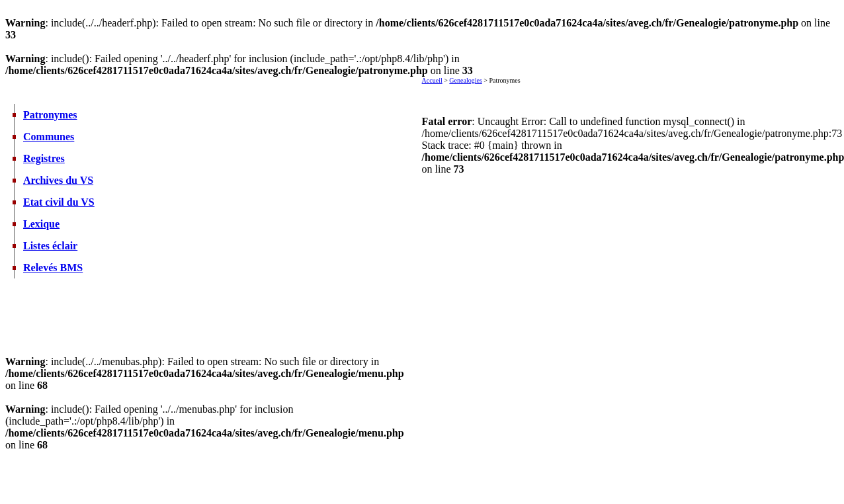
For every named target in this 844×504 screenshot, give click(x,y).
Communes (49, 137)
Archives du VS (58, 180)
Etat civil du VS (59, 202)
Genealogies (465, 80)
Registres (44, 158)
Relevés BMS (53, 268)
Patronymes (50, 115)
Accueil (432, 80)
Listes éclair (50, 246)
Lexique (41, 224)
